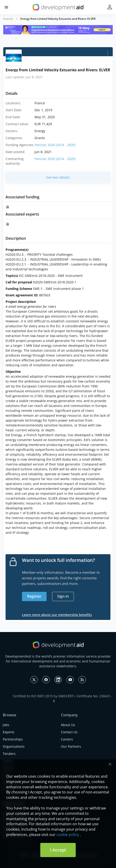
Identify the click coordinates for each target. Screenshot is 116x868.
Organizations (14, 746)
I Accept (58, 850)
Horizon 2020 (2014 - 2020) (55, 145)
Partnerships (13, 739)
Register (34, 596)
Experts (9, 732)
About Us (68, 725)
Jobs (6, 725)
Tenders (9, 754)
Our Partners (71, 746)
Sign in (63, 596)
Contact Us (69, 732)
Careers (67, 739)
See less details (58, 177)
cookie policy (68, 835)
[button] (6, 7)
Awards (8, 19)
